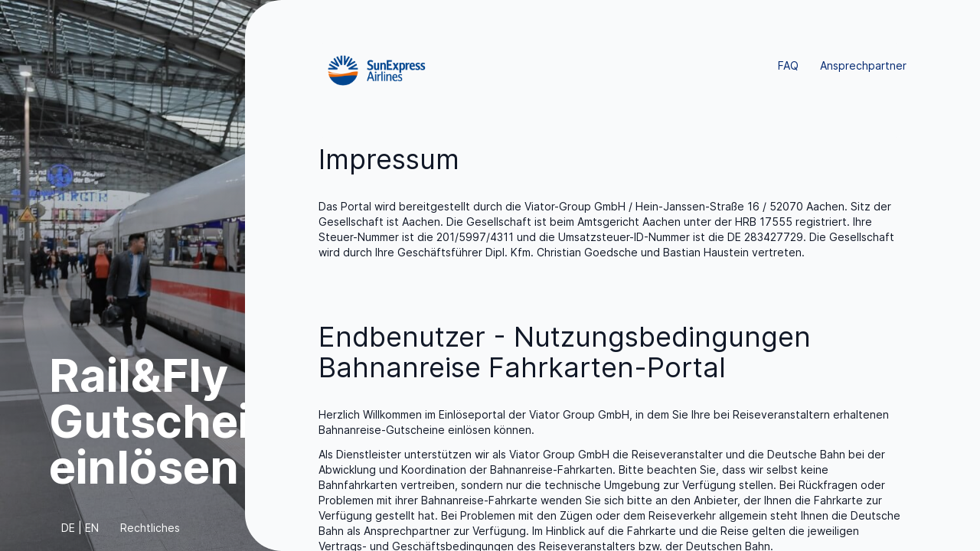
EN (92, 528)
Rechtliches (150, 528)
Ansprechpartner (863, 65)
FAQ (788, 65)
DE (68, 528)
